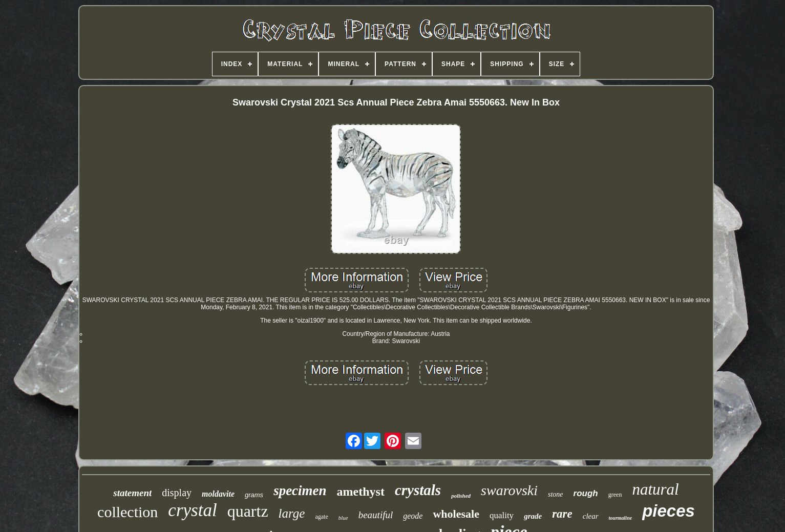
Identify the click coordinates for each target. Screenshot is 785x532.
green (615, 495)
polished (461, 496)
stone (556, 494)
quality (502, 515)
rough (586, 493)
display (177, 493)
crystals (418, 490)
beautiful (376, 515)
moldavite (218, 494)
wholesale (456, 514)
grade (533, 516)
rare (562, 514)
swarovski (509, 490)
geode (413, 516)
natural (655, 489)
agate (321, 517)
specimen (300, 491)
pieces (669, 511)
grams (254, 495)
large (292, 513)
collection (128, 512)
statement (132, 493)
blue (343, 518)
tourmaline (621, 518)
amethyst (361, 492)
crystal (192, 510)
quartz (248, 511)
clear (591, 516)
